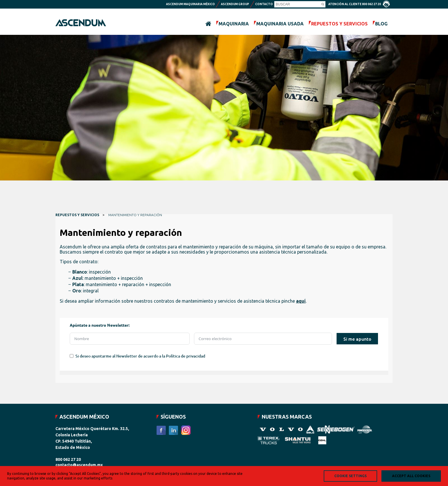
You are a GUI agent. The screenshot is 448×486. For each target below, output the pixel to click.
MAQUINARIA (234, 24)
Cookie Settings (350, 476)
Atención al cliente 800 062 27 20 (359, 4)
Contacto (264, 4)
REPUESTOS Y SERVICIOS (339, 24)
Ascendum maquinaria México (190, 4)
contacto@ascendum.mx (79, 465)
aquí (301, 301)
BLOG (381, 24)
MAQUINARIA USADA (280, 24)
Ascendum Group (235, 4)
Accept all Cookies (411, 476)
